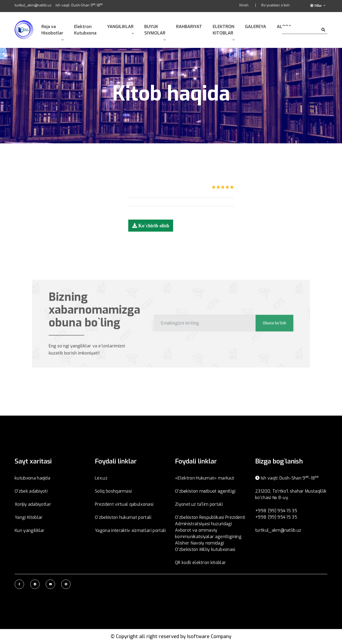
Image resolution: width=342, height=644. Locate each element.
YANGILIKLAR (120, 29)
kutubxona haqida (32, 478)
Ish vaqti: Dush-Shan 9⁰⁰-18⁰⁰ (79, 5)
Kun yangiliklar (30, 530)
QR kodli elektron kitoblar (200, 563)
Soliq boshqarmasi (113, 491)
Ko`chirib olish (153, 225)
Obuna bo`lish (265, 323)
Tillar (318, 5)
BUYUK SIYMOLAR (155, 32)
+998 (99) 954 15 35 (276, 511)
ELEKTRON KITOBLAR (224, 32)
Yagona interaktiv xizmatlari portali (130, 530)
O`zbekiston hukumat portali (123, 517)
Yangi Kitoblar (29, 517)
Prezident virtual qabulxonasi (124, 504)
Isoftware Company (209, 637)
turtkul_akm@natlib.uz (33, 5)
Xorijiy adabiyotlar (33, 504)
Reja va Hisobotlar (52, 32)
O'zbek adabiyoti (31, 491)
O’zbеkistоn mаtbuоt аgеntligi (205, 491)
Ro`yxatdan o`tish (275, 5)
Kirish (244, 5)
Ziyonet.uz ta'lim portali (199, 504)
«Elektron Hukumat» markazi (205, 478)
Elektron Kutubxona (85, 30)
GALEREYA (256, 27)
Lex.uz (101, 478)
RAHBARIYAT (189, 27)
